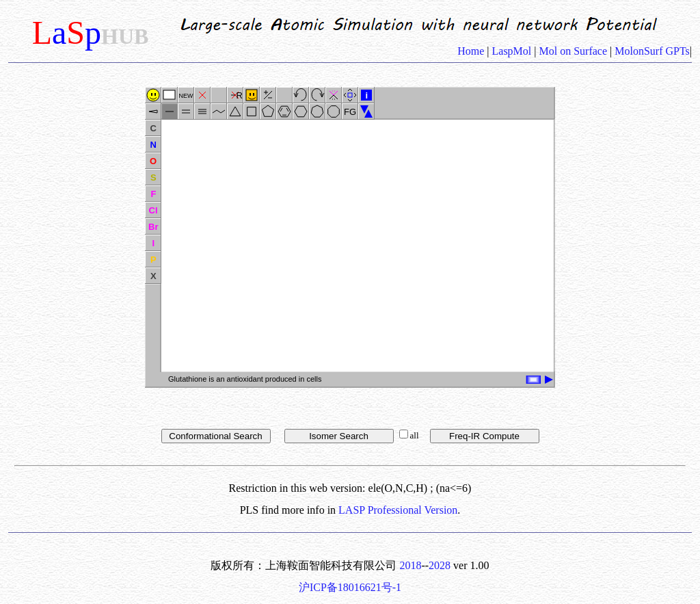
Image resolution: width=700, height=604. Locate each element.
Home (472, 51)
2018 (410, 565)
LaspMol (512, 51)
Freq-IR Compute (484, 436)
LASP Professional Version (398, 510)
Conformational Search (215, 436)
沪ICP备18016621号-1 (350, 587)
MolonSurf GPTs (651, 51)
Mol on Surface (574, 51)
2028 (440, 565)
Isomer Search (339, 436)
